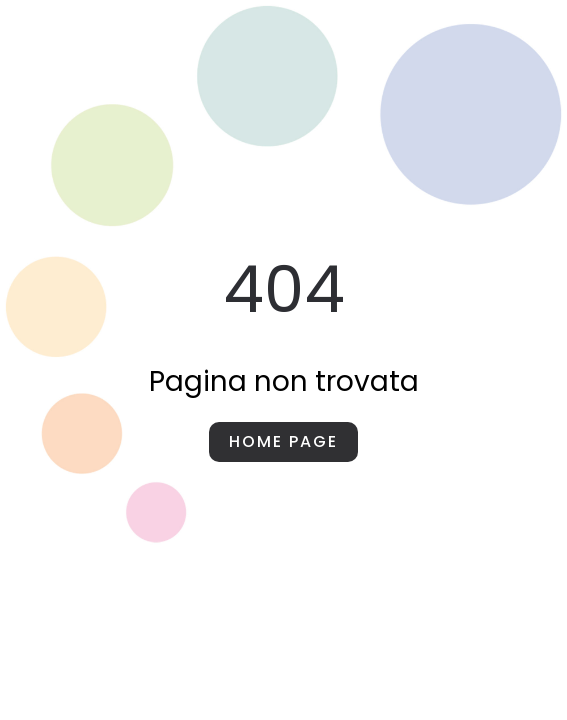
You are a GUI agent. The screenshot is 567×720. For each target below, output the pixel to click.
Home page (283, 441)
